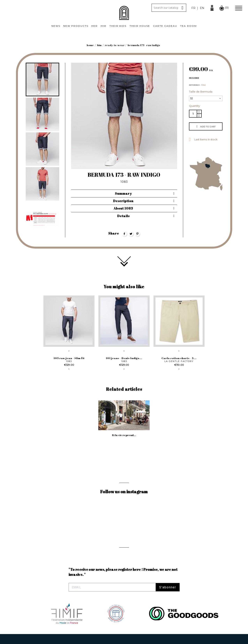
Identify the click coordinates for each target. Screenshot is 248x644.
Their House (140, 26)
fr (193, 8)
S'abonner (168, 587)
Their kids (118, 26)
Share (124, 234)
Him (104, 26)
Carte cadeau (165, 26)
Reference (195, 85)
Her (94, 26)
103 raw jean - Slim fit (69, 358)
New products (76, 26)
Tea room (188, 26)
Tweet (131, 234)
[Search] (169, 8)
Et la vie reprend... (124, 435)
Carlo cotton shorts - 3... (179, 358)
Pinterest (137, 234)
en (202, 8)
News (56, 26)
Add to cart (206, 126)
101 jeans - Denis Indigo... (124, 358)
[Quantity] (193, 114)
